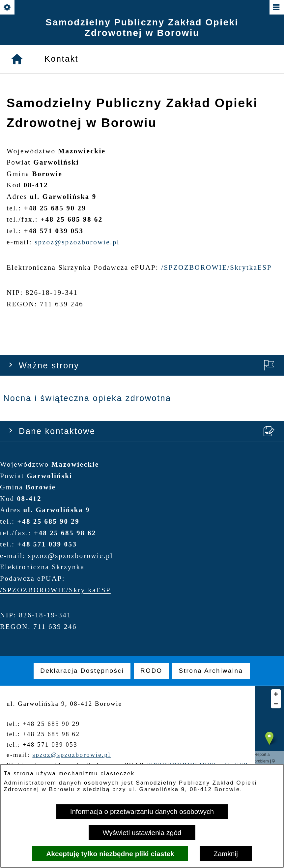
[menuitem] (82, 671)
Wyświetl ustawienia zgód (142, 833)
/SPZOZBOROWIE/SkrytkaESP (55, 279)
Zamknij (226, 854)
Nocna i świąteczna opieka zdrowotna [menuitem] (87, 88)
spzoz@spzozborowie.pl (71, 245)
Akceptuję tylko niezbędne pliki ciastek (110, 854)
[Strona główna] (17, 360)
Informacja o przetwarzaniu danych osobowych (142, 811)
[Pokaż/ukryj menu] (276, 8)
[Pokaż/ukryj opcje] (8, 8)
